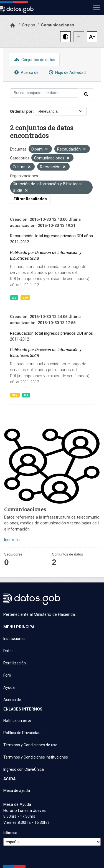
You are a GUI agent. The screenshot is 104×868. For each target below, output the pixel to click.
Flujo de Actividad (67, 72)
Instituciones (14, 639)
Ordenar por (21, 111)
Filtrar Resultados (30, 199)
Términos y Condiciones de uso (30, 745)
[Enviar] (86, 94)
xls (14, 298)
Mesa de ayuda (17, 791)
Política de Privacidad (22, 733)
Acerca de (26, 72)
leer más (12, 540)
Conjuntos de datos (34, 60)
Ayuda (9, 687)
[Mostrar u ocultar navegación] (97, 7)
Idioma (10, 833)
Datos (8, 651)
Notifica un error (17, 721)
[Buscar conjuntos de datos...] (44, 93)
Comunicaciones (57, 25)
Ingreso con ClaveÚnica (24, 769)
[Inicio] (13, 26)
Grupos (29, 25)
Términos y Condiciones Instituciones (36, 757)
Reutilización (15, 663)
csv (25, 298)
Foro (7, 675)
